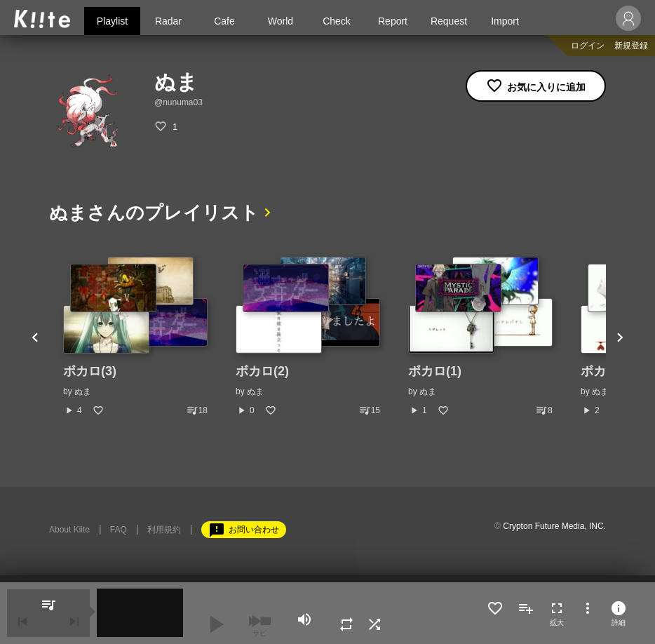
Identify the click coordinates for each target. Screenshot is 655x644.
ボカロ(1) (435, 371)
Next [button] (620, 337)
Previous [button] (35, 337)
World (281, 21)
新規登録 (631, 46)
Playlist (112, 21)
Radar (168, 21)
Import (505, 21)
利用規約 (164, 530)
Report (393, 21)
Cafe (224, 21)
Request (449, 21)
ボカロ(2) (262, 371)
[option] (135, 337)
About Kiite (69, 530)
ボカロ (600, 371)
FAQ (119, 530)
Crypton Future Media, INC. (554, 526)
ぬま (83, 391)
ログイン (588, 46)
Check (337, 21)
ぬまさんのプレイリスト (153, 213)
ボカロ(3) (90, 371)
